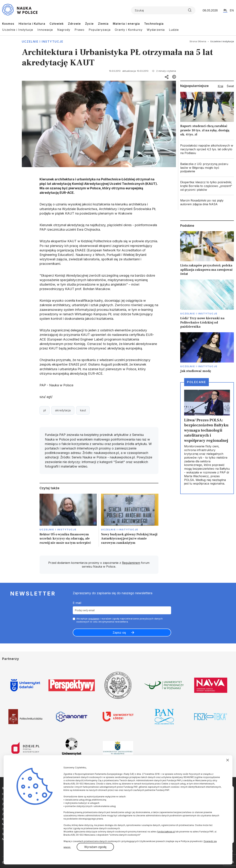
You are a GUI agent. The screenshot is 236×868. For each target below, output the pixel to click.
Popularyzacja (100, 30)
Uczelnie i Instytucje (18, 30)
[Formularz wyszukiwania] (163, 10)
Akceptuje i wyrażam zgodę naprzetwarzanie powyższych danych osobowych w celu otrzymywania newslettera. (120, 620)
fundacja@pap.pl (166, 832)
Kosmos (8, 24)
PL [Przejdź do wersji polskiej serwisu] (225, 10)
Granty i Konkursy (129, 30)
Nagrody (64, 30)
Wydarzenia (156, 30)
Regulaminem (131, 563)
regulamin (94, 619)
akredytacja (63, 410)
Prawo (79, 30)
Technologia (154, 24)
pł (45, 410)
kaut (83, 410)
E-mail (77, 603)
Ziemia (103, 24)
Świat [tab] (230, 86)
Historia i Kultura (32, 24)
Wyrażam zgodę (95, 847)
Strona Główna (198, 41)
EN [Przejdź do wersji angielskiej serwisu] (232, 10)
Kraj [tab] (220, 86)
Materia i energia (126, 24)
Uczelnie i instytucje (43, 42)
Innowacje (45, 30)
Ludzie (174, 30)
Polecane (196, 382)
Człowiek (57, 24)
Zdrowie (74, 24)
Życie (89, 24)
